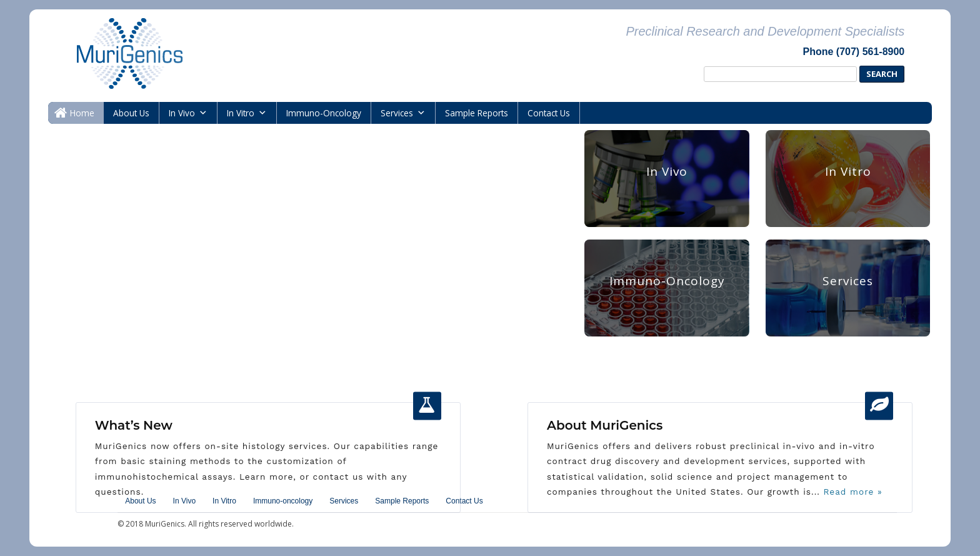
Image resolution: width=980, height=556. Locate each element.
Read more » (851, 492)
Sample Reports (477, 113)
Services (397, 113)
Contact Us (549, 113)
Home (82, 113)
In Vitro (241, 113)
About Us (131, 113)
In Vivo (182, 113)
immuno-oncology (324, 113)
